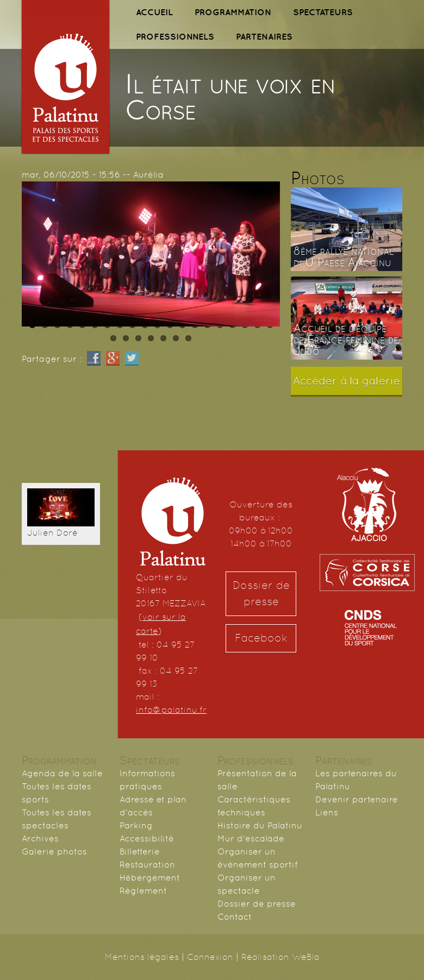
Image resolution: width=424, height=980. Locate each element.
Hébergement (150, 878)
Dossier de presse (261, 593)
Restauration (147, 865)
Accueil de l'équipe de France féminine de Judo (346, 340)
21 (113, 338)
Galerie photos (54, 852)
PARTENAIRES (264, 36)
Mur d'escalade (251, 838)
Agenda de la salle (62, 773)
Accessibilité (147, 838)
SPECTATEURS (323, 12)
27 (188, 338)
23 (138, 338)
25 (163, 338)
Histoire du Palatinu (260, 825)
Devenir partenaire (357, 799)
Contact (235, 917)
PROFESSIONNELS (175, 36)
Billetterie (140, 852)
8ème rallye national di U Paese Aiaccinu (344, 257)
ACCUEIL (154, 12)
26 (176, 338)
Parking (136, 825)
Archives (40, 838)
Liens (327, 812)
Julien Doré (52, 533)
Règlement (143, 891)
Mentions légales (142, 957)
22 (126, 338)
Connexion (210, 957)
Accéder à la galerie (347, 381)
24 (151, 338)
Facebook (261, 638)
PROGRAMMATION (233, 12)
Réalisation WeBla (280, 957)
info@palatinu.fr (171, 710)
